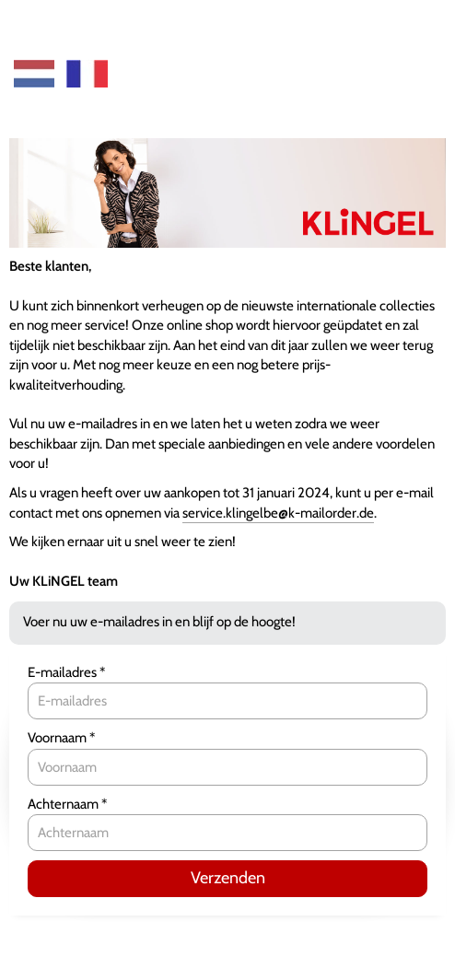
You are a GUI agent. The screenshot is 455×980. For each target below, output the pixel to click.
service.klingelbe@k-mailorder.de (278, 513)
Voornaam (58, 738)
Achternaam (64, 804)
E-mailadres (64, 672)
